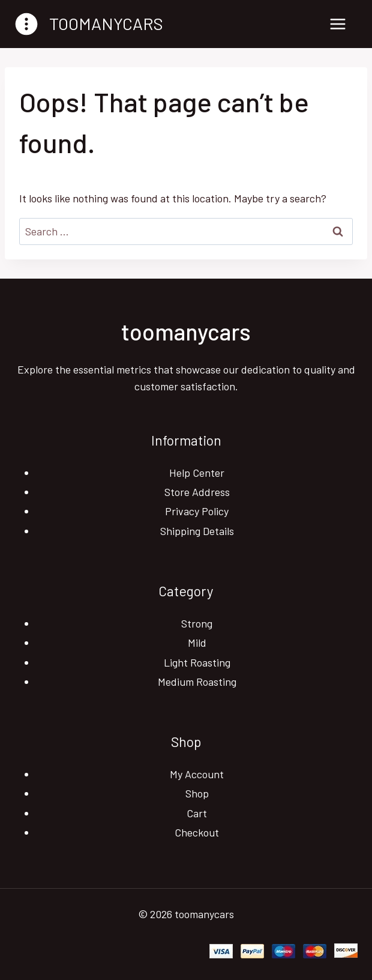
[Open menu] (337, 24)
